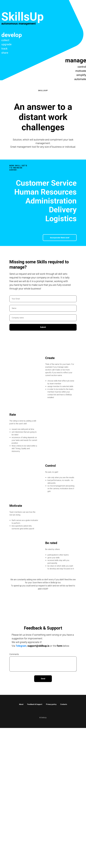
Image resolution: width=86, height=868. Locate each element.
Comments (14, 654)
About (21, 704)
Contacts (64, 704)
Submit (43, 327)
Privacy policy (51, 704)
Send (43, 679)
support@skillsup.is (38, 646)
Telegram (21, 646)
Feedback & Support (35, 704)
